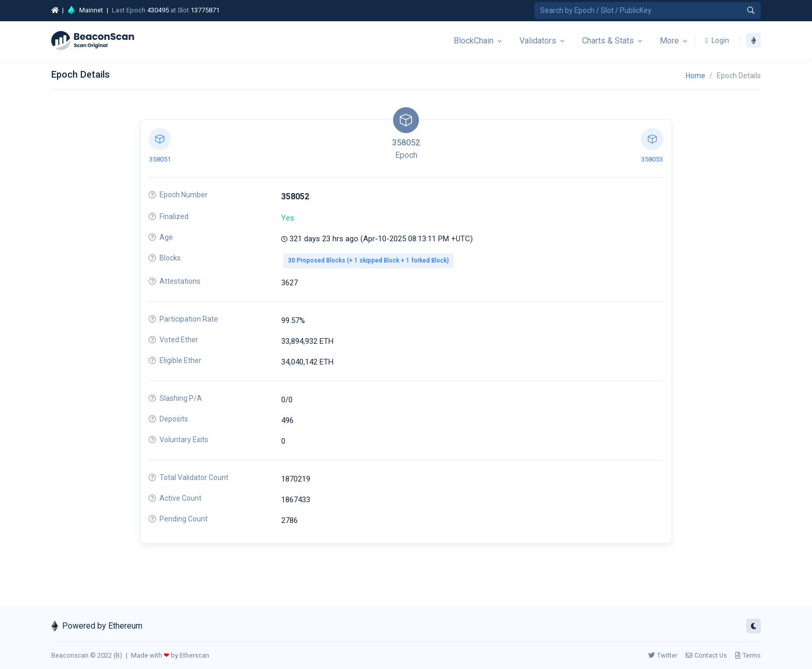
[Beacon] (93, 40)
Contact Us (706, 655)
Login (717, 40)
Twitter (663, 655)
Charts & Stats (608, 41)
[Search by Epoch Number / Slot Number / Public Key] (648, 11)
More (669, 41)
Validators (538, 41)
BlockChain (474, 41)
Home (695, 76)
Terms (748, 655)
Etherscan (194, 655)
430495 (158, 10)
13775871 (205, 10)
